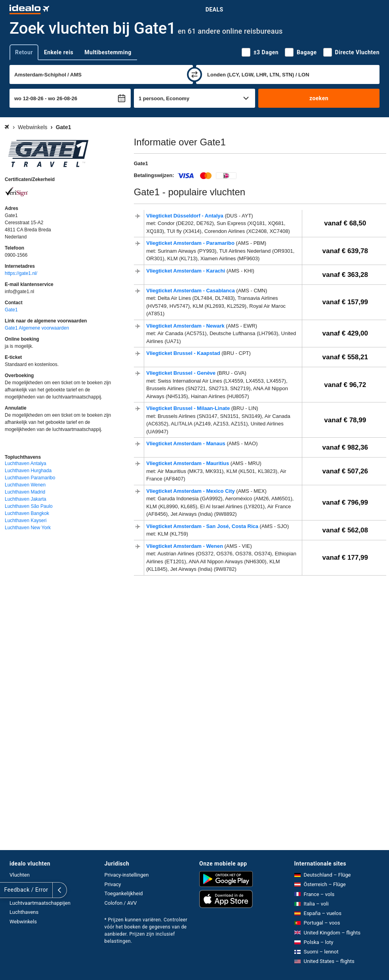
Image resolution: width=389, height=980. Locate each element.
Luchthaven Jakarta (26, 499)
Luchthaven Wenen (25, 485)
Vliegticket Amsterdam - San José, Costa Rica (203, 526)
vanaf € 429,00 (345, 333)
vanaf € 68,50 (345, 223)
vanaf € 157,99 (345, 302)
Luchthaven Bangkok (27, 513)
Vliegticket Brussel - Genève (181, 373)
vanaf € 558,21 (345, 357)
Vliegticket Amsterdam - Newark (186, 326)
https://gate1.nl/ (21, 273)
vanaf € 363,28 (345, 275)
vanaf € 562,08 (345, 530)
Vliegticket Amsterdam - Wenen (185, 546)
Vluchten (20, 875)
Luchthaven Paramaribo (30, 478)
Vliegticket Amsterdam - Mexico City (191, 491)
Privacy (113, 884)
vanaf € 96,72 (345, 385)
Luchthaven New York (28, 528)
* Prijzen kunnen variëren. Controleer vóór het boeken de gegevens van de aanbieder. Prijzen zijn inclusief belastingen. (146, 930)
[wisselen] (194, 74)
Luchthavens (24, 912)
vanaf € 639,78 (345, 251)
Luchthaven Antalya (26, 463)
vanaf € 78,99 (345, 420)
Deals (215, 10)
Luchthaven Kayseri (26, 521)
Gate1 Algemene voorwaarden (37, 328)
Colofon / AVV (121, 903)
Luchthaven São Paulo (29, 506)
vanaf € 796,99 (345, 502)
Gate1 (11, 310)
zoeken (319, 98)
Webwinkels (23, 922)
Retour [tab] (24, 52)
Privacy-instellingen (127, 875)
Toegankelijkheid (124, 893)
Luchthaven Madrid (25, 492)
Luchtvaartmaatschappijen (40, 903)
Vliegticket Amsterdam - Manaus (186, 443)
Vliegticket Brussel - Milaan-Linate (189, 408)
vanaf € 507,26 (345, 471)
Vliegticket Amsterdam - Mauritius (188, 463)
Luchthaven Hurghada (28, 471)
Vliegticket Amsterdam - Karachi (186, 271)
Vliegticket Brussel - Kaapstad (184, 353)
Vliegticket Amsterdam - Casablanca (191, 291)
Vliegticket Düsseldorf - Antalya (185, 216)
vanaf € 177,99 (345, 558)
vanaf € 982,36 (345, 447)
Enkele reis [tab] (59, 52)
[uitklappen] (7, 890)
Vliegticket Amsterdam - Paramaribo (191, 243)
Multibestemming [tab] (108, 52)
